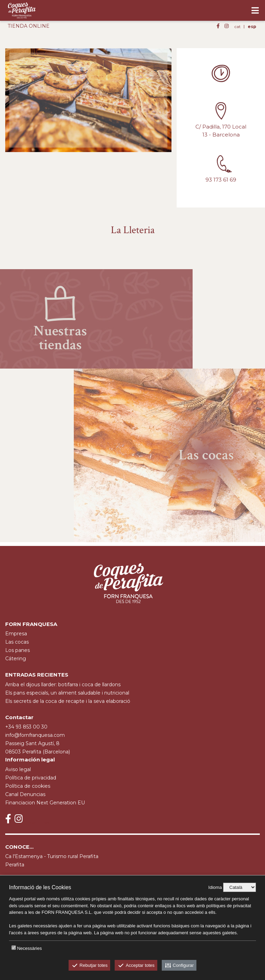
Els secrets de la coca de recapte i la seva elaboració (68, 701)
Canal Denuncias (25, 794)
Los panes (17, 650)
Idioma (215, 887)
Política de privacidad (31, 778)
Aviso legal (18, 769)
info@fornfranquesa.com (35, 735)
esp (252, 27)
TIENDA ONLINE (29, 26)
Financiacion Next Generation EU (45, 803)
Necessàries (29, 948)
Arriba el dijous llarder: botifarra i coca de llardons (63, 685)
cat (238, 27)
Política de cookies (28, 786)
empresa (16, 634)
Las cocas (17, 642)
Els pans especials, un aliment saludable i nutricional (67, 693)
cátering (16, 659)
